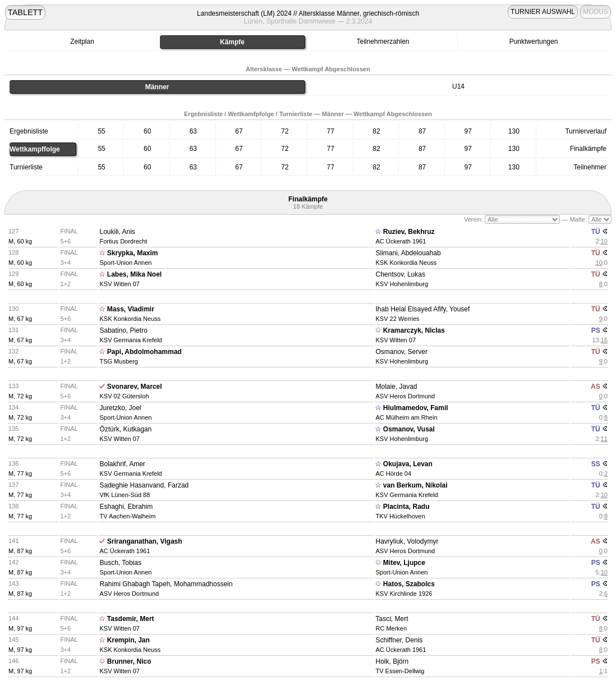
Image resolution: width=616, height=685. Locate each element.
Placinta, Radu (406, 507)
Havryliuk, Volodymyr (407, 541)
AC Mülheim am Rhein (406, 417)
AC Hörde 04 (393, 473)
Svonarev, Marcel (135, 387)
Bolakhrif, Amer (122, 464)
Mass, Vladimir (131, 309)
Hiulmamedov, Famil (416, 408)
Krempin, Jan (128, 640)
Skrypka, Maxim (133, 253)
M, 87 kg (20, 551)
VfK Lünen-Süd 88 (125, 495)
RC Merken (391, 628)
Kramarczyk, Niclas (414, 330)
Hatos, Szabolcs (409, 584)
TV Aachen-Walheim (127, 516)
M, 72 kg (20, 396)
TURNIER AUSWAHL (543, 12)
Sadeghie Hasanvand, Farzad (144, 485)
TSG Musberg (118, 361)
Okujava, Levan (408, 464)
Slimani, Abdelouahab (408, 253)
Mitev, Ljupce (404, 563)
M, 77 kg (20, 473)
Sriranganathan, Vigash (145, 541)
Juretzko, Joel (120, 408)
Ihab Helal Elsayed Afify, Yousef (422, 309)
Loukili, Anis (117, 232)
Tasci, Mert (392, 619)
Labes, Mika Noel (134, 274)
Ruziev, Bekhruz (409, 232)
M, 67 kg (20, 319)
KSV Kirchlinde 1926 (404, 594)
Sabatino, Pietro (123, 330)
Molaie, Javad (396, 387)
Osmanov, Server (401, 352)
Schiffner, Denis (399, 640)
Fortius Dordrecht (123, 241)
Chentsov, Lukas (400, 274)
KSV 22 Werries (397, 319)
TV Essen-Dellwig (400, 671)
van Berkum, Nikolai (415, 485)
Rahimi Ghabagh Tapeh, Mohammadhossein (166, 584)
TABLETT (25, 12)
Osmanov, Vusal (409, 429)
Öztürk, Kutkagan (125, 429)
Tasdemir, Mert (131, 619)
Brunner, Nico (129, 661)
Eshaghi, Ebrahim (126, 507)
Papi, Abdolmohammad (144, 352)
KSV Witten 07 (119, 284)
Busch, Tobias (120, 563)
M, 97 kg (20, 628)
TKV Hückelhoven (400, 516)
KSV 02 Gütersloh (124, 396)
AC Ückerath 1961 (401, 241)
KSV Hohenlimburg (402, 284)
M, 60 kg (20, 241)
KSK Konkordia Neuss (406, 263)
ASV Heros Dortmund (405, 396)
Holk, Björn (392, 661)
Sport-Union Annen (125, 263)
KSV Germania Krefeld (130, 340)
